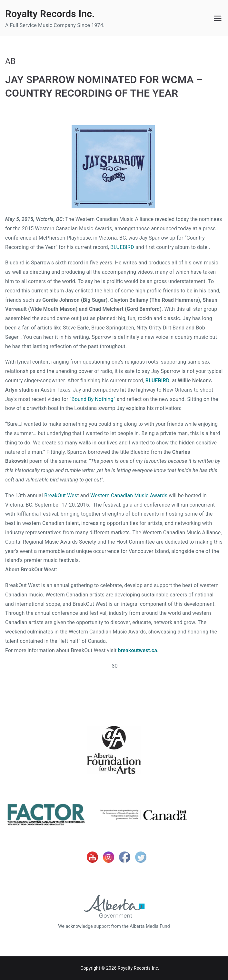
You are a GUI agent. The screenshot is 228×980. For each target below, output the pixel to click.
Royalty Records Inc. (50, 14)
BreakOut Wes (61, 495)
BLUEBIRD (122, 247)
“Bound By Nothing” (93, 399)
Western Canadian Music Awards (129, 495)
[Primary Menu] (218, 18)
